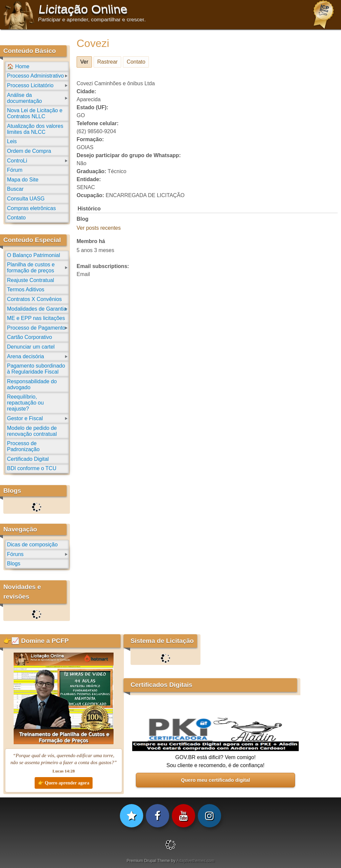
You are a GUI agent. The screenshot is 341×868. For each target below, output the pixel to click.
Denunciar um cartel (31, 347)
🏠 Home (18, 66)
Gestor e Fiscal (25, 418)
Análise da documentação (24, 98)
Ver (86, 61)
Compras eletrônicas (31, 208)
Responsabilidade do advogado (32, 384)
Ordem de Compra (29, 151)
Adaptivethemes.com (195, 861)
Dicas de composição (32, 545)
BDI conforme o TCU (32, 468)
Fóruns (15, 554)
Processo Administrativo (35, 76)
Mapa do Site (23, 180)
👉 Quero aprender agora (64, 783)
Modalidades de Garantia (37, 309)
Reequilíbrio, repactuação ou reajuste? (25, 403)
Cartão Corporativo (29, 337)
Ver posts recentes (99, 228)
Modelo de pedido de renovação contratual (32, 431)
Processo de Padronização (23, 446)
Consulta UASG (26, 199)
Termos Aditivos (26, 289)
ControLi (17, 161)
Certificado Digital (28, 459)
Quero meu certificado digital (215, 780)
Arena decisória (25, 356)
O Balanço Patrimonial (33, 255)
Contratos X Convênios (34, 299)
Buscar (15, 189)
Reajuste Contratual (30, 280)
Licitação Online (83, 9)
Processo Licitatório (30, 85)
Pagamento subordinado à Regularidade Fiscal (36, 369)
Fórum (15, 170)
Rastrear (107, 62)
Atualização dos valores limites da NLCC (35, 129)
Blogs (14, 564)
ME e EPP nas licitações (36, 318)
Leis (12, 141)
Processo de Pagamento (36, 328)
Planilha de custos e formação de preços (31, 268)
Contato (136, 62)
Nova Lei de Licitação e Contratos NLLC (35, 113)
